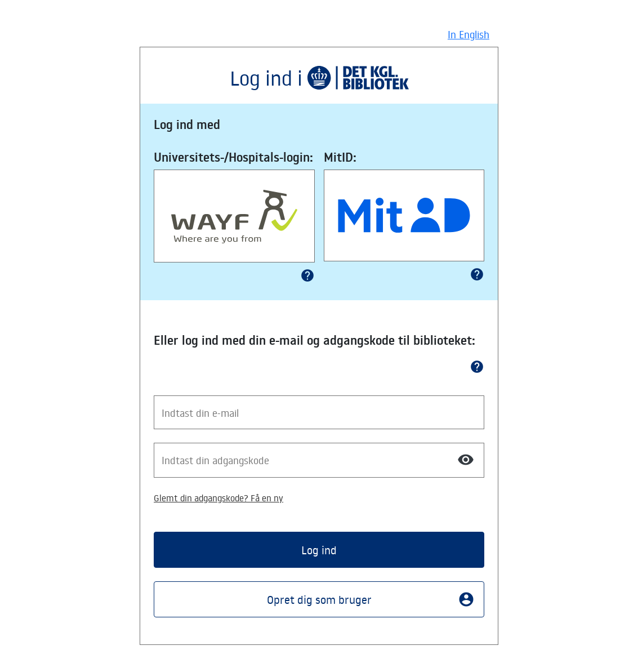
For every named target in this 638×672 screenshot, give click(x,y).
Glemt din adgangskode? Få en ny (218, 498)
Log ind (319, 550)
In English (469, 34)
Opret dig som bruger (371, 599)
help (307, 275)
